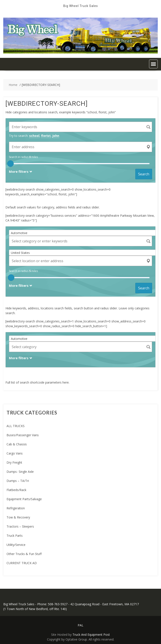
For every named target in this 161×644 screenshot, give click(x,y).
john (56, 136)
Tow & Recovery (18, 517)
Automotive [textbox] (19, 233)
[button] (153, 64)
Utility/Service (16, 545)
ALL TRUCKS (16, 426)
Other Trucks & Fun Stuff (24, 554)
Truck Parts (15, 536)
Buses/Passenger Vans (23, 435)
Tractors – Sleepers (20, 526)
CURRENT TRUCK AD (22, 563)
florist (46, 136)
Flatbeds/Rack (16, 490)
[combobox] (84, 233)
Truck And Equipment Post (91, 635)
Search (144, 174)
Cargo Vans (15, 453)
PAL (80, 625)
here (66, 382)
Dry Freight (14, 462)
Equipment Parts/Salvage (24, 499)
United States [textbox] (20, 253)
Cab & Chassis (17, 444)
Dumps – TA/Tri (18, 481)
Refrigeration (16, 508)
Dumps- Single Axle (20, 472)
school (34, 136)
